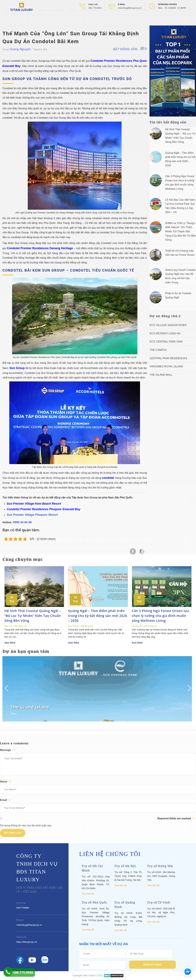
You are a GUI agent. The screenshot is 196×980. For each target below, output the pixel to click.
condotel (108, 478)
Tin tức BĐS (57, 18)
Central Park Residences (168, 358)
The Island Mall (161, 375)
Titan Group (89, 975)
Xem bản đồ (88, 894)
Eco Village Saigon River (168, 325)
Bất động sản (125, 49)
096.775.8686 (95, 8)
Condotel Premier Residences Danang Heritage (40, 248)
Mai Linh (8, 626)
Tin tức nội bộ (89, 18)
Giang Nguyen (20, 49)
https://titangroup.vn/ (27, 942)
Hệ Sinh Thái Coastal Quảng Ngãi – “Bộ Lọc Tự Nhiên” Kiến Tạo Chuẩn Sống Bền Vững (33, 616)
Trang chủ (11, 18)
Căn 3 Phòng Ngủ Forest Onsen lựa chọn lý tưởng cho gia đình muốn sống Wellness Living (161, 616)
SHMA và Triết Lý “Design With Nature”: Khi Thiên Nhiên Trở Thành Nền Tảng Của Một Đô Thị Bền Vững (180, 231)
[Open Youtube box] (181, 18)
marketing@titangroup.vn (130, 8)
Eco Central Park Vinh (166, 342)
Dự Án (42, 18)
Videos (72, 18)
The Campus (158, 350)
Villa (13, 714)
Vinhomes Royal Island (166, 366)
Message (8, 750)
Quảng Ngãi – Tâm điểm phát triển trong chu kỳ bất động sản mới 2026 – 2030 (98, 616)
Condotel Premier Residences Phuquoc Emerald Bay (43, 509)
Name (6, 781)
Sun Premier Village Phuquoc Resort (32, 515)
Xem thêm (10, 643)
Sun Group (17, 368)
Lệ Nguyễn (137, 626)
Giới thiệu (28, 18)
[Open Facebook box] (171, 18)
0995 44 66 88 (22, 522)
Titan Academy (110, 18)
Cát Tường (73, 626)
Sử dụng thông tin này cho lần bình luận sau (26, 825)
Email (6, 800)
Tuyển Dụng (143, 18)
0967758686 (23, 908)
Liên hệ (128, 18)
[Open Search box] (191, 18)
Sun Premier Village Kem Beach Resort (34, 504)
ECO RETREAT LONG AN (165, 333)
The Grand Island (30, 707)
